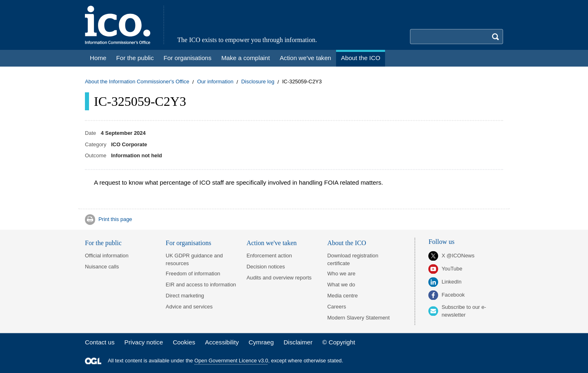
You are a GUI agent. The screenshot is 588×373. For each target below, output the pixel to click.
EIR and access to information (201, 285)
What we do (341, 285)
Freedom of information (193, 274)
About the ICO (347, 243)
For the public (103, 243)
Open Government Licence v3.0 (231, 361)
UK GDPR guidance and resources (194, 259)
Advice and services (189, 307)
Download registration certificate (353, 259)
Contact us (100, 342)
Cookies (184, 342)
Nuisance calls (102, 267)
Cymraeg (261, 342)
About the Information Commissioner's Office (137, 82)
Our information (215, 82)
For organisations (188, 243)
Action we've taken (272, 243)
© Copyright (339, 342)
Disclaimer (298, 342)
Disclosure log (258, 82)
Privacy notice (144, 342)
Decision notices (266, 267)
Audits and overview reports (279, 278)
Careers (337, 307)
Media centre (343, 296)
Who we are (342, 274)
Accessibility (222, 342)
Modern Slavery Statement (359, 318)
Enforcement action (269, 256)
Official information (107, 256)
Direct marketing (185, 296)
